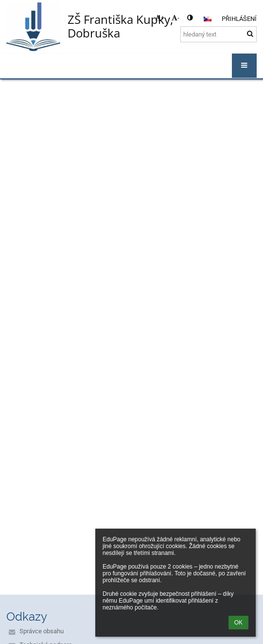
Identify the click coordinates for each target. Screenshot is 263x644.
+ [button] (160, 18)
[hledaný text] (219, 34)
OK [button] (238, 623)
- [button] (175, 18)
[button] (208, 19)
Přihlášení (239, 19)
